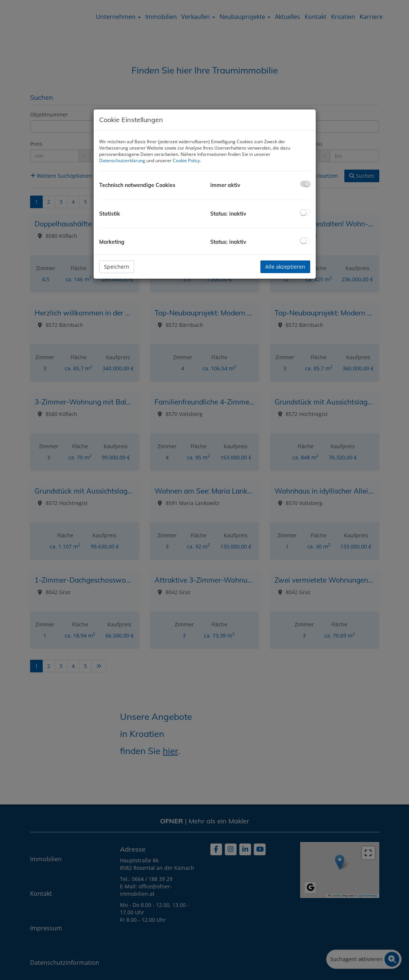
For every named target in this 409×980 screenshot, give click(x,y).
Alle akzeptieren (285, 267)
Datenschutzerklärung (122, 160)
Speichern (117, 267)
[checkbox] (305, 184)
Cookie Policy (186, 160)
